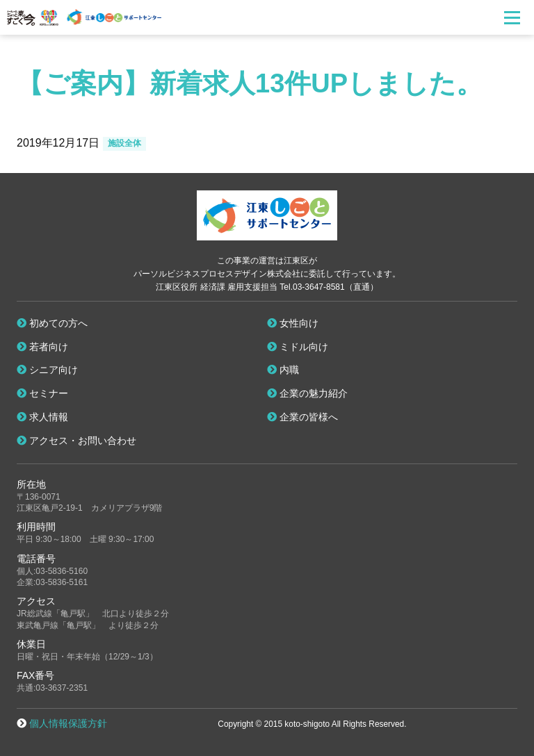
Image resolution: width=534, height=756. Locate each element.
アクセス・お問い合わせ (76, 441)
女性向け (293, 323)
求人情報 (42, 417)
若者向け (42, 347)
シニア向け (47, 370)
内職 (283, 370)
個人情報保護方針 (68, 723)
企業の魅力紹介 (307, 393)
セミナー (42, 393)
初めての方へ (52, 323)
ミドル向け (298, 347)
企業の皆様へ (302, 417)
